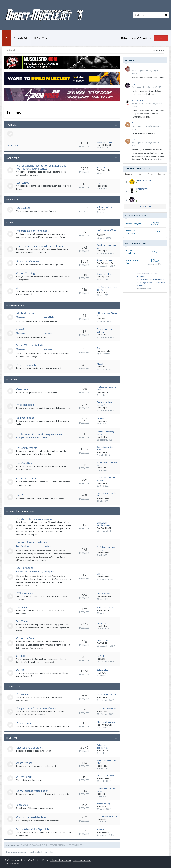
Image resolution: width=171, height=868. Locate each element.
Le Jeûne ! (101, 418)
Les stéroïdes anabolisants (32, 542)
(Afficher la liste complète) (68, 845)
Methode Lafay (25, 313)
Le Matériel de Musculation (32, 791)
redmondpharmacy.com (61, 860)
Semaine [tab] (129, 174)
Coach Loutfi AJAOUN (107, 695)
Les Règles (23, 182)
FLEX (103, 235)
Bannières (12, 145)
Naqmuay (105, 498)
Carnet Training (25, 273)
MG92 (103, 673)
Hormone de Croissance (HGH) (30, 572)
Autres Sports (24, 777)
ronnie (103, 819)
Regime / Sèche (25, 418)
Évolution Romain (105, 260)
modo (100, 183)
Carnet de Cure (25, 638)
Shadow (104, 292)
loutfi (103, 367)
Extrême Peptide (104, 207)
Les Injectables (23, 546)
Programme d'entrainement (32, 231)
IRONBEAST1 (106, 145)
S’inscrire (161, 38)
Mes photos (102, 364)
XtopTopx (105, 277)
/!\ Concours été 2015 (107, 816)
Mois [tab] (140, 174)
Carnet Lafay (49, 317)
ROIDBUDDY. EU (104, 142)
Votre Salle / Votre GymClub (33, 829)
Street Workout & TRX (30, 345)
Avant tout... (13, 158)
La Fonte (11, 223)
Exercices (48, 333)
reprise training (104, 804)
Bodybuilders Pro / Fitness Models (36, 708)
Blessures (22, 805)
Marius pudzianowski (106, 722)
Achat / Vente (24, 763)
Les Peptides (49, 572)
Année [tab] (151, 174)
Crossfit (21, 329)
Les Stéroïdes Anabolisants (21, 511)
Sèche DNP (102, 623)
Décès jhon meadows (106, 709)
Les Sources (23, 208)
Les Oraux (48, 546)
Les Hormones (25, 568)
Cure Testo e (103, 640)
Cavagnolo (105, 170)
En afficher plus (145, 206)
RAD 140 (101, 656)
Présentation (103, 167)
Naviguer (23, 38)
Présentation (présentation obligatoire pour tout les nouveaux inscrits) (42, 167)
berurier (104, 186)
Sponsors (12, 125)
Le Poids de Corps (16, 306)
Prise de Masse (25, 405)
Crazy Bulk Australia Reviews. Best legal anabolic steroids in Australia (151, 282)
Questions (21, 317)
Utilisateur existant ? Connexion (136, 38)
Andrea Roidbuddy (144, 180)
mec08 (103, 806)
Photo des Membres (28, 261)
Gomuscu (105, 610)
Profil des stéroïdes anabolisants (35, 519)
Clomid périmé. (104, 594)
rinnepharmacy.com (82, 860)
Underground (14, 200)
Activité (43, 38)
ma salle (101, 830)
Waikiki (104, 643)
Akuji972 (141, 276)
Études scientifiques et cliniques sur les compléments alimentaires (39, 436)
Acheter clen (102, 670)
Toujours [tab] (162, 174)
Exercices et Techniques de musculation (40, 246)
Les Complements (27, 448)
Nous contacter (12, 864)
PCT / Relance (25, 593)
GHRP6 (100, 574)
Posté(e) (152, 87)
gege (103, 210)
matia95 (104, 392)
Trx (98, 348)
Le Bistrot (12, 738)
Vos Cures (22, 621)
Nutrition (12, 380)
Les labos (22, 607)
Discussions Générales (30, 747)
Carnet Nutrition (26, 478)
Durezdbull (105, 711)
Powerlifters (24, 723)
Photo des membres (28, 365)
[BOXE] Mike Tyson (105, 776)
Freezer (138, 87)
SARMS (21, 656)
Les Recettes (24, 463)
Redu (103, 319)
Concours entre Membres (31, 817)
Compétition (13, 687)
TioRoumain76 (107, 263)
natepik (104, 251)
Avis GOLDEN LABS (105, 608)
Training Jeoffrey (104, 274)
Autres (20, 288)
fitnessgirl (105, 832)
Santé (20, 495)
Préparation (23, 694)
